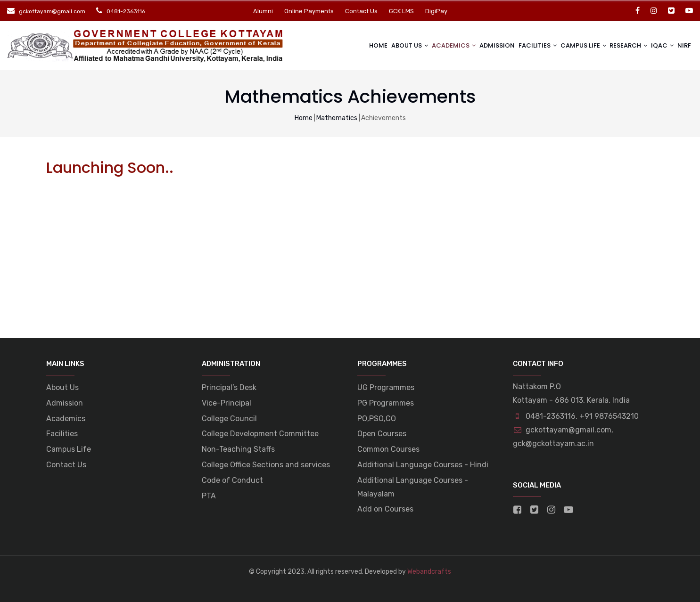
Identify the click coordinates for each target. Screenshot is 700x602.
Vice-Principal (226, 403)
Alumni (263, 11)
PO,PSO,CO (377, 419)
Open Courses (382, 434)
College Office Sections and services (266, 465)
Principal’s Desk (229, 387)
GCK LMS (401, 11)
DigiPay (436, 11)
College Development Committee (260, 434)
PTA (209, 496)
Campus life (576, 45)
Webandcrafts (429, 572)
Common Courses (388, 449)
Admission (486, 45)
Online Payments (309, 11)
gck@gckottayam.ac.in (553, 443)
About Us (395, 45)
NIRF (683, 45)
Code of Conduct (232, 480)
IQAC (659, 45)
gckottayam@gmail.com (562, 430)
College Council (229, 419)
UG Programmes (386, 387)
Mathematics (337, 118)
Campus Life (69, 449)
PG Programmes (386, 403)
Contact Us (361, 11)
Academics (441, 45)
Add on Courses (385, 509)
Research (624, 45)
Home (362, 45)
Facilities (529, 45)
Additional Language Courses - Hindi (423, 465)
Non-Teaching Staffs (238, 449)
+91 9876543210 (609, 416)
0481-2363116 (551, 416)
